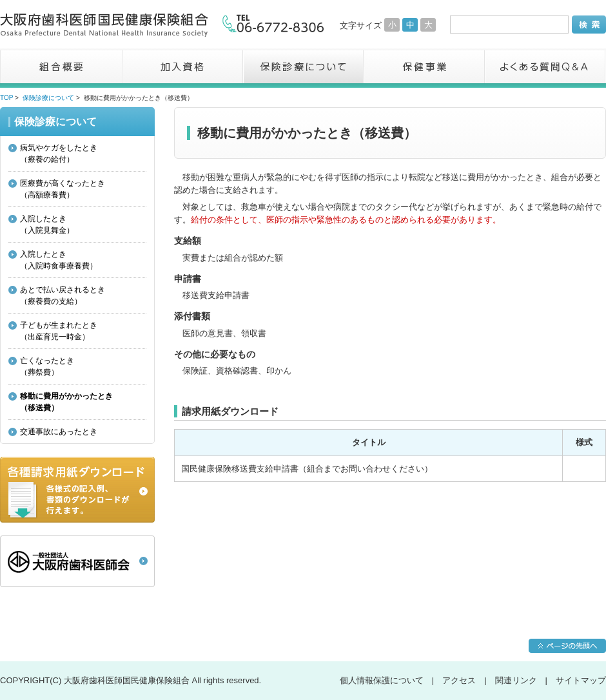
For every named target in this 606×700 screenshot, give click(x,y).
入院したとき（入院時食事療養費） (59, 260)
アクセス (459, 680)
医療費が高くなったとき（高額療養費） (63, 189)
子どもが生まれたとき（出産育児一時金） (59, 331)
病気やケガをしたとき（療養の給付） (59, 154)
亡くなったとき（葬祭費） (47, 366)
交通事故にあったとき (59, 432)
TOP (6, 98)
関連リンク (516, 680)
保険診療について (48, 98)
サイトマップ (581, 680)
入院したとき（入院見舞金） (47, 225)
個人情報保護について (382, 680)
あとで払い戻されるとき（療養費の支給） (63, 295)
